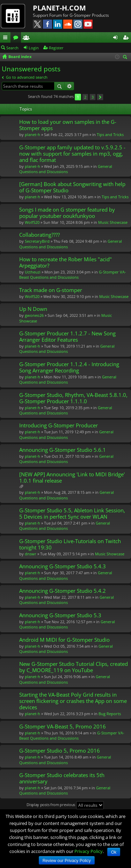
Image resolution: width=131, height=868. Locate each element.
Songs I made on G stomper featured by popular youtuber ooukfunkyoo (67, 213)
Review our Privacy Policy (67, 861)
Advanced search (69, 86)
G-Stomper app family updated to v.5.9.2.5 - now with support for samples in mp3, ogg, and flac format (72, 154)
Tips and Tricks (110, 134)
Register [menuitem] (127, 38)
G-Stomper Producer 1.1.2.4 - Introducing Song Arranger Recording (69, 367)
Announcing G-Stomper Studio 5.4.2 (63, 591)
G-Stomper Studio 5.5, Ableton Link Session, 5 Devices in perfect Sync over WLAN (72, 514)
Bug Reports (110, 714)
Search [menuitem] (126, 58)
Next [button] (100, 97)
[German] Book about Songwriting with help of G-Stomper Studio (72, 187)
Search (12, 48)
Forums (17, 38)
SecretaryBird (37, 241)
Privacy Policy (89, 851)
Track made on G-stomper (51, 290)
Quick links (7, 38)
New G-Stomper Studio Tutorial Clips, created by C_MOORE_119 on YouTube (74, 667)
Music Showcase (113, 222)
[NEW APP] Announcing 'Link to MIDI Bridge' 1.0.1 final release (72, 478)
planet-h (32, 134)
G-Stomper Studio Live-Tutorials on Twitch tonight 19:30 (70, 544)
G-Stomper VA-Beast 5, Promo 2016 (63, 727)
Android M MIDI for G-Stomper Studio (64, 640)
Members (28, 38)
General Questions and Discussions (66, 169)
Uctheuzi (33, 272)
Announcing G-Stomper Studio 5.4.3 (63, 566)
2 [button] (85, 97)
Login (34, 48)
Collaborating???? (39, 235)
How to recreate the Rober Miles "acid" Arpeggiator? (65, 262)
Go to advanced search (27, 77)
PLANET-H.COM (59, 8)
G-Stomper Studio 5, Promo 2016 (60, 751)
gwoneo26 (34, 315)
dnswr (31, 554)
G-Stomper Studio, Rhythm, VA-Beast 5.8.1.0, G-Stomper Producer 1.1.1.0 (73, 398)
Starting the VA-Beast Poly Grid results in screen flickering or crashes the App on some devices (73, 701)
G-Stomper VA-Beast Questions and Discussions (73, 275)
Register (56, 48)
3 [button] (93, 97)
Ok (114, 852)
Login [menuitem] (117, 38)
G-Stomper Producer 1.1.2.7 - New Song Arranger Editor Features (67, 337)
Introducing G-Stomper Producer (59, 425)
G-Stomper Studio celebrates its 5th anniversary (62, 778)
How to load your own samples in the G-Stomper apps (68, 125)
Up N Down (33, 309)
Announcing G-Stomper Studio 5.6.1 (63, 450)
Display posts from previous (65, 805)
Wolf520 (32, 222)
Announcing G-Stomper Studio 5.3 (60, 615)
